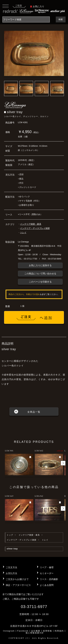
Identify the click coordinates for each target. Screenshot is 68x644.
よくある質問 (47, 585)
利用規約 (59, 631)
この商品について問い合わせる (40, 274)
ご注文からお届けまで (17, 579)
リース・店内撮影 (49, 579)
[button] (63, 463)
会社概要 (36, 631)
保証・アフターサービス (18, 585)
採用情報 (47, 631)
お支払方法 (11, 573)
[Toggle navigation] (6, 6)
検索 (61, 19)
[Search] (26, 19)
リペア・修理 (47, 567)
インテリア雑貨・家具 (31, 224)
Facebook (23, 631)
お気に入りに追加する (40, 265)
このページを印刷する (40, 282)
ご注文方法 (11, 567)
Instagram (9, 631)
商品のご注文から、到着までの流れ (24, 294)
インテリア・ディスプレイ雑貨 (35, 228)
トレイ (23, 233)
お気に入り (37, 6)
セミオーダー (47, 573)
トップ (10, 535)
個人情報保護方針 (35, 633)
